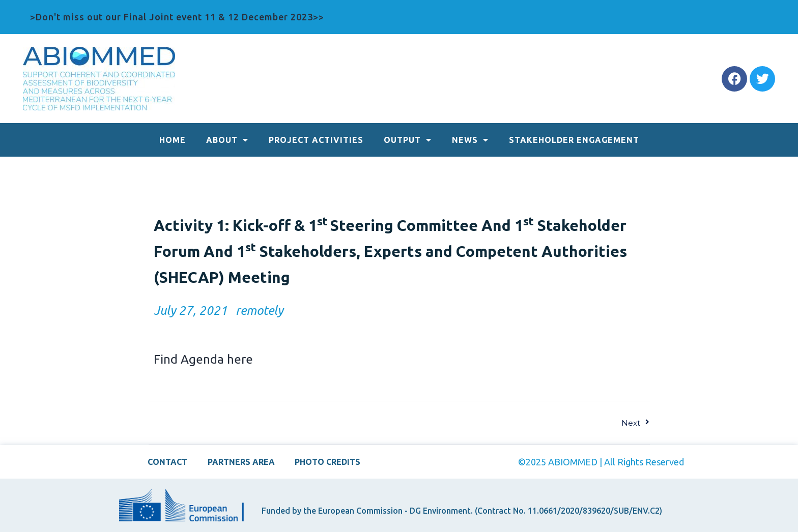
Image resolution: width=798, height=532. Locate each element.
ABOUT (227, 140)
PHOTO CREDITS (328, 462)
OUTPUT (408, 140)
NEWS (470, 140)
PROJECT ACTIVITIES (316, 140)
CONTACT (167, 462)
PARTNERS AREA (241, 462)
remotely (259, 311)
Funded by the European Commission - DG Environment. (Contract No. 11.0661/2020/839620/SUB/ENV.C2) (462, 511)
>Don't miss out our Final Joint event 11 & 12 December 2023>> (177, 17)
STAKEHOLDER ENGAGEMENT (574, 140)
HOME (173, 140)
